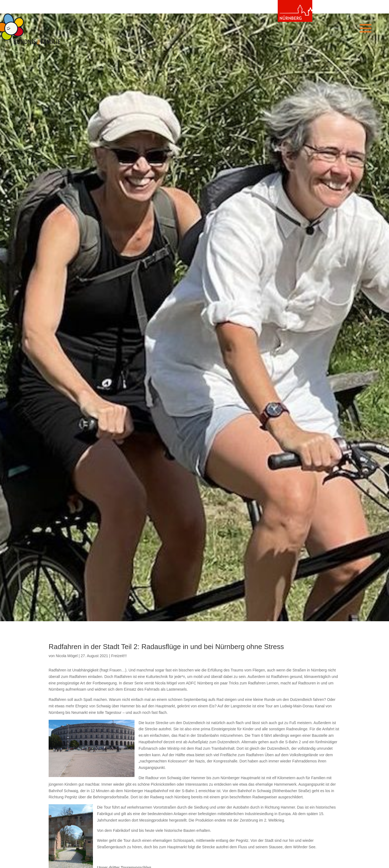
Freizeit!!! (119, 656)
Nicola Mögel (67, 656)
